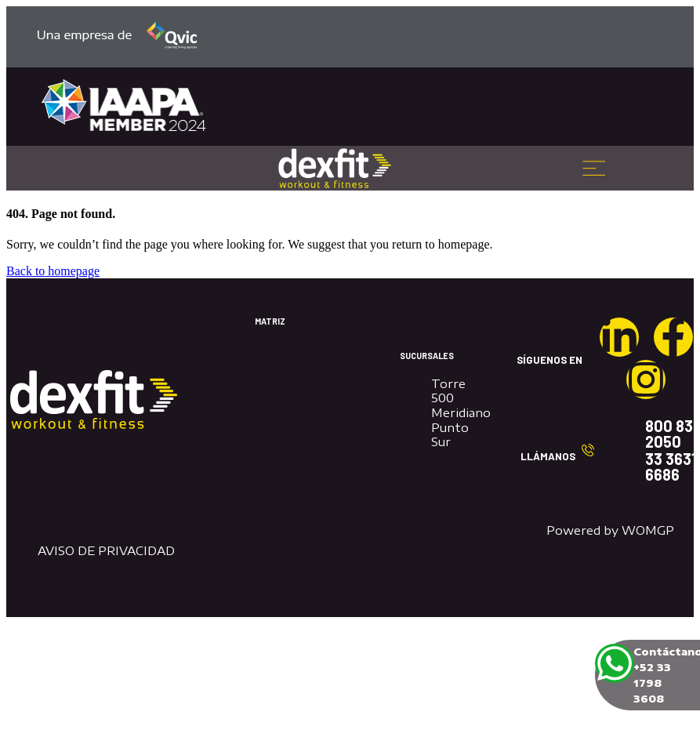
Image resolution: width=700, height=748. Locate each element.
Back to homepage (53, 271)
